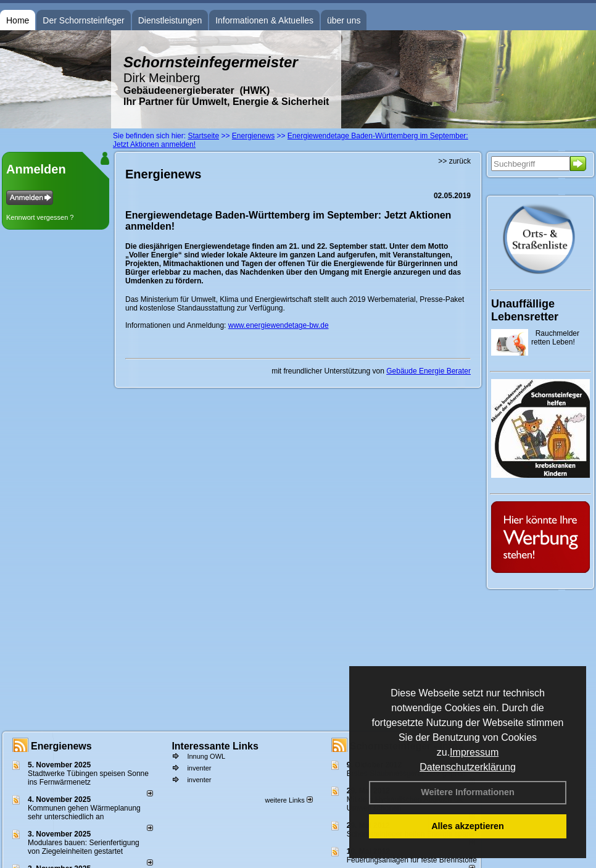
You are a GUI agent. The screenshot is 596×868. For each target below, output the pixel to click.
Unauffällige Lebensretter (525, 310)
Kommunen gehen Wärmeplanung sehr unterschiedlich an (84, 812)
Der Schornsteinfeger (83, 20)
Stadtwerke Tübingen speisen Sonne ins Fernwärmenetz (88, 778)
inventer (199, 768)
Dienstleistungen (170, 20)
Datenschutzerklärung (468, 767)
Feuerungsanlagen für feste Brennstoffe (412, 860)
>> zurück (454, 161)
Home (18, 20)
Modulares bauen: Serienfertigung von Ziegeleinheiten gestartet (84, 847)
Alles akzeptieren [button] (468, 826)
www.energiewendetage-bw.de (279, 325)
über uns (344, 20)
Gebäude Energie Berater (428, 371)
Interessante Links (215, 746)
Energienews (61, 746)
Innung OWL (206, 756)
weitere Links (288, 800)
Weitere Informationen (468, 792)
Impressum (474, 752)
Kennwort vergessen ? (40, 217)
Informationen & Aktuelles (264, 20)
